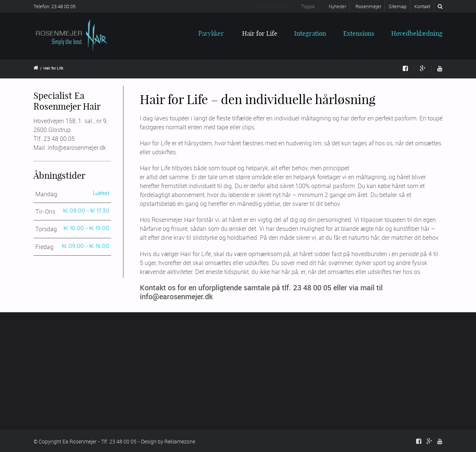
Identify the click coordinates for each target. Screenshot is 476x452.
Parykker (207, 33)
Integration (310, 33)
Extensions (359, 33)
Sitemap (398, 6)
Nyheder (333, 6)
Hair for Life (259, 33)
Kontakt (422, 6)
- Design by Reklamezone (166, 441)
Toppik (304, 6)
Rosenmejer (368, 6)
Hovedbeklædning (417, 33)
